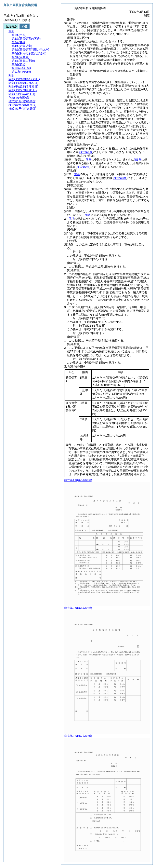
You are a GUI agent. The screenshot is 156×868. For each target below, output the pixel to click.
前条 (89, 160)
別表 (88, 215)
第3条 (138, 160)
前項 (71, 219)
